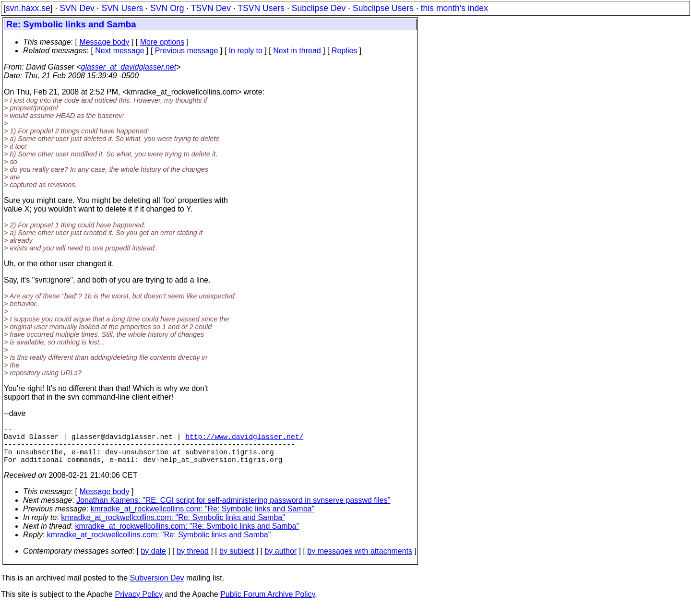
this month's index (454, 8)
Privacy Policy (139, 604)
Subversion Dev (157, 587)
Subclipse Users (383, 8)
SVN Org (167, 8)
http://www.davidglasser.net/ (244, 440)
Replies (344, 51)
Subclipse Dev (319, 8)
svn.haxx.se (28, 8)
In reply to (246, 51)
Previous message (187, 51)
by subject (237, 561)
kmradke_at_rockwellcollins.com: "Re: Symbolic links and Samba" (203, 518)
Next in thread (297, 51)
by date (153, 561)
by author (280, 561)
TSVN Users (261, 8)
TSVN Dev (211, 8)
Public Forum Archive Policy (268, 604)
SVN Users (122, 8)
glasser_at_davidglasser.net (128, 67)
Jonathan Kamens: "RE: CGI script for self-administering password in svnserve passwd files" (233, 510)
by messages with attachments (360, 561)
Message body (104, 42)
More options (162, 42)
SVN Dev (77, 8)
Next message (119, 51)
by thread (193, 561)
